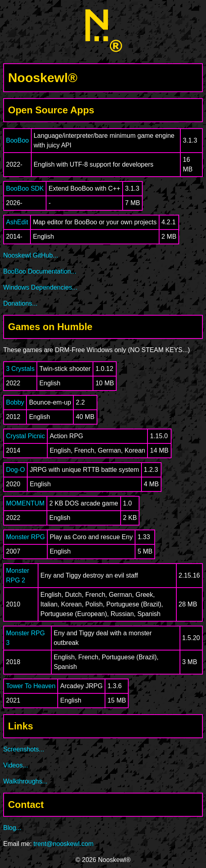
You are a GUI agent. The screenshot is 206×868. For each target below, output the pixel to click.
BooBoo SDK (25, 188)
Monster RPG (25, 537)
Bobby (15, 402)
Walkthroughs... (25, 781)
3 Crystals (20, 369)
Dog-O (15, 470)
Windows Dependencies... (40, 287)
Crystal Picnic (25, 436)
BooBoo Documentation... (40, 271)
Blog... (12, 828)
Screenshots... (24, 749)
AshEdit (17, 222)
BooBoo (17, 140)
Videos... (16, 765)
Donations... (20, 303)
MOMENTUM (25, 503)
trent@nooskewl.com (64, 844)
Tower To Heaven (31, 686)
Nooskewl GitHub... (31, 255)
